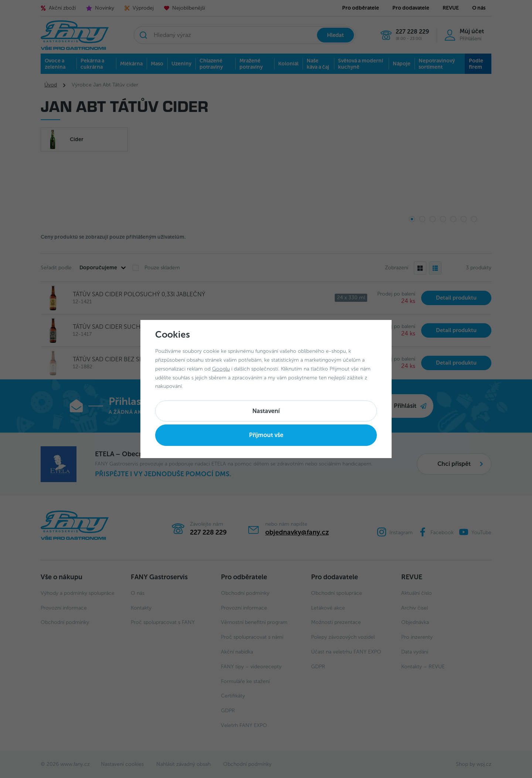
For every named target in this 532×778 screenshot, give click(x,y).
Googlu (221, 369)
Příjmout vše (266, 435)
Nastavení (266, 411)
